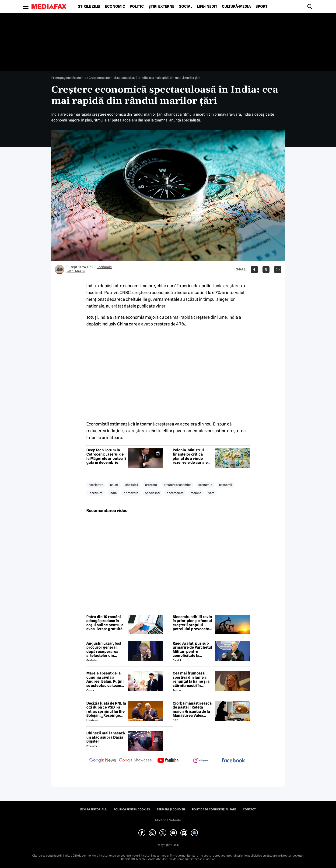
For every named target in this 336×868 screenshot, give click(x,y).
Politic (137, 7)
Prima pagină (61, 78)
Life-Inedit (207, 7)
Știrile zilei (89, 7)
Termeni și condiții (171, 809)
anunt (114, 485)
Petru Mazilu (76, 271)
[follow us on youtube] (168, 761)
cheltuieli (132, 485)
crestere (151, 485)
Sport (261, 7)
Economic (115, 7)
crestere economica (178, 485)
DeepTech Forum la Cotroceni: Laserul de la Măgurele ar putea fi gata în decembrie (106, 456)
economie (205, 485)
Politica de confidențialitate (214, 809)
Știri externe (161, 7)
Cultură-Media (236, 7)
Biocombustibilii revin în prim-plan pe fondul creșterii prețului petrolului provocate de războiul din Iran (192, 623)
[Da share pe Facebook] (254, 270)
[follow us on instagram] (201, 761)
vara (211, 493)
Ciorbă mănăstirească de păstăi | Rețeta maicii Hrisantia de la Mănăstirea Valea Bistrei (192, 709)
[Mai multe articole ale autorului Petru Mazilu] (59, 270)
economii (226, 485)
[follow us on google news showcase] (135, 761)
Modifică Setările (168, 820)
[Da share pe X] (266, 270)
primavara (131, 493)
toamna (196, 493)
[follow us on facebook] (233, 761)
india (113, 493)
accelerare (96, 485)
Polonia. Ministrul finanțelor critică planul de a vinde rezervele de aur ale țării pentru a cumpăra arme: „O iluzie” (190, 456)
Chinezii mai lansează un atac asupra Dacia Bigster (106, 737)
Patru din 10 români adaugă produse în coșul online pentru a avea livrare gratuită (105, 623)
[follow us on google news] (103, 761)
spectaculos (175, 493)
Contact (249, 809)
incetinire (96, 493)
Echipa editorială (93, 809)
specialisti (152, 493)
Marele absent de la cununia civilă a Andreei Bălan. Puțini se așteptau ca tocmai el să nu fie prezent (105, 679)
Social (186, 7)
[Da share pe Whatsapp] (278, 270)
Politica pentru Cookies (132, 809)
